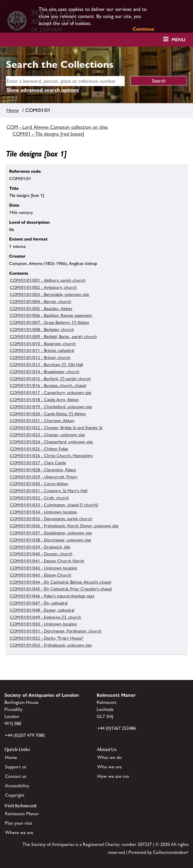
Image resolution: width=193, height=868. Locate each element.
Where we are (19, 832)
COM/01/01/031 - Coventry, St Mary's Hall (48, 491)
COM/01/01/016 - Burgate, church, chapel (48, 385)
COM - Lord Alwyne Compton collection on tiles (57, 127)
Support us (16, 767)
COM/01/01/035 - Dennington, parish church (51, 519)
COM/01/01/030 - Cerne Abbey (39, 484)
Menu (178, 40)
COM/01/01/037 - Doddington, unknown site (51, 533)
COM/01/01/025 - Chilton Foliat (39, 449)
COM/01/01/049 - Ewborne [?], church (45, 617)
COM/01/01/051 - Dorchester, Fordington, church (56, 631)
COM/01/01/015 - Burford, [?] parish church (50, 379)
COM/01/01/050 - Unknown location (43, 624)
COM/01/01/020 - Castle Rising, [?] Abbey (48, 414)
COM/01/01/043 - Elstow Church (41, 575)
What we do (109, 757)
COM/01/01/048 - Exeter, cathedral (42, 610)
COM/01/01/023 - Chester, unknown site (47, 435)
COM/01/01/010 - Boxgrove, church (43, 344)
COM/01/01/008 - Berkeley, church (42, 329)
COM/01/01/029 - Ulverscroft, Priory (44, 477)
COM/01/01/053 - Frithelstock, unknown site (51, 645)
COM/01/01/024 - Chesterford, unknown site (51, 442)
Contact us (16, 776)
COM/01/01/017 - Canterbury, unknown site (51, 392)
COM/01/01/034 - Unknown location (43, 512)
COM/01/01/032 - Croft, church (39, 498)
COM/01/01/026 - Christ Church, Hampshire (51, 456)
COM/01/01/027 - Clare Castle (38, 463)
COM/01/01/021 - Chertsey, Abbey (42, 420)
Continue (143, 29)
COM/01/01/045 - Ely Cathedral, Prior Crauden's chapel (61, 589)
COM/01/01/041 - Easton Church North (47, 561)
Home (13, 110)
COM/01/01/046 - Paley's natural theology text (52, 596)
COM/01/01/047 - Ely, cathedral (39, 603)
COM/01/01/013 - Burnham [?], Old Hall (46, 364)
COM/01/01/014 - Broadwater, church (45, 372)
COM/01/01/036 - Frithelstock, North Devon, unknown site (64, 526)
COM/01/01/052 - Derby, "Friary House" (47, 638)
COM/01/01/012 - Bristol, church (40, 357)
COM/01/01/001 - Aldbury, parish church (48, 280)
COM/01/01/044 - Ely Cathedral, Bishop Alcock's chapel (60, 582)
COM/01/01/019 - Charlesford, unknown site (51, 407)
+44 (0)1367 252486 (117, 728)
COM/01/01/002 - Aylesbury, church (43, 287)
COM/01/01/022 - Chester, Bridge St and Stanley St (56, 428)
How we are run (113, 776)
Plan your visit (19, 823)
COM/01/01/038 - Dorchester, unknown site (50, 540)
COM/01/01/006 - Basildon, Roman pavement (51, 315)
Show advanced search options (43, 90)
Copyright (15, 795)
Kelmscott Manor (22, 814)
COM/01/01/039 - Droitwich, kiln (40, 547)
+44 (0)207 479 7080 (25, 735)
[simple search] (65, 81)
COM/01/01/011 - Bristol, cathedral (42, 350)
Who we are (109, 767)
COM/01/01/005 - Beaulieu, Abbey (41, 308)
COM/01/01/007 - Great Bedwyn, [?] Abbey (50, 322)
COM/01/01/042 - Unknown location (43, 568)
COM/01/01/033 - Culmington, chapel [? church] (54, 505)
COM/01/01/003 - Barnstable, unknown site (49, 294)
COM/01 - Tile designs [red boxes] (48, 134)
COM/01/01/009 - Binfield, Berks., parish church (53, 336)
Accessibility (17, 786)
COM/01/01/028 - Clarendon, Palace (43, 470)
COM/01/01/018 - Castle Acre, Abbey (44, 400)
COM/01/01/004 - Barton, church (41, 301)
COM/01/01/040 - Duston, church (41, 554)
